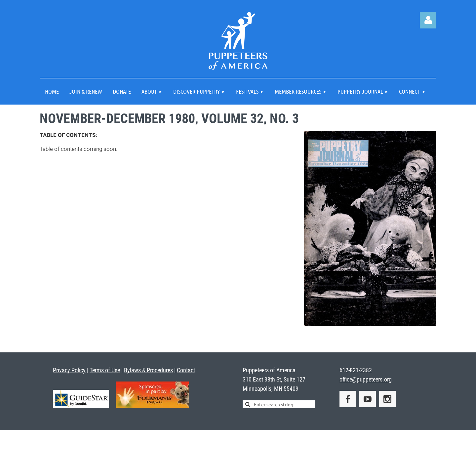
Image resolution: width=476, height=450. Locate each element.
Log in (428, 20)
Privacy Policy (69, 370)
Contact (186, 370)
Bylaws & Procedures (148, 370)
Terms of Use (105, 370)
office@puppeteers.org (366, 379)
